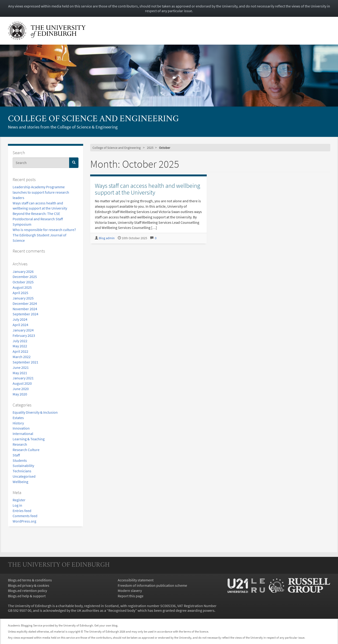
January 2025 (23, 298)
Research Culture (26, 450)
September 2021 (25, 362)
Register (19, 500)
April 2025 (20, 293)
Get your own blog (106, 625)
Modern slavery (130, 591)
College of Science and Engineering (93, 119)
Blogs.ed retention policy (27, 591)
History (18, 423)
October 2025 (23, 282)
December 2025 (25, 277)
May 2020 (20, 394)
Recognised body (122, 610)
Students (20, 460)
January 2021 (23, 378)
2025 (150, 148)
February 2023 (24, 335)
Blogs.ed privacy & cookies (29, 585)
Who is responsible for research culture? (44, 230)
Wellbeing (20, 482)
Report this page (131, 596)
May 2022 (20, 346)
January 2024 (23, 330)
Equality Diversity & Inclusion (35, 412)
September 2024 (25, 314)
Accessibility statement (136, 580)
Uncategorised (24, 476)
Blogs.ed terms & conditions (30, 580)
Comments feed (25, 516)
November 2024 (25, 309)
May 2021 (20, 373)
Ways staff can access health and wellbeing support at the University (148, 189)
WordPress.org (24, 521)
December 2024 (25, 303)
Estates (18, 418)
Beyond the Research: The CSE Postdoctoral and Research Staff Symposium (38, 219)
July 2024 (20, 319)
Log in (17, 505)
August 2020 (22, 383)
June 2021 (21, 367)
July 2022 (20, 341)
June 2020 (21, 389)
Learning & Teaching (29, 439)
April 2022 (20, 351)
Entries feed (22, 511)
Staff (16, 455)
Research (20, 444)
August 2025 (22, 287)
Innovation (21, 428)
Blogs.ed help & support (27, 596)
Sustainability (23, 466)
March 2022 (22, 357)
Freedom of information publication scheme (152, 585)
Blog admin (107, 238)
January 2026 (23, 271)
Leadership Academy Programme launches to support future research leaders (41, 192)
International (23, 434)
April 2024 (20, 325)
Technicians (22, 471)
